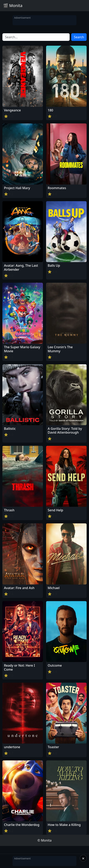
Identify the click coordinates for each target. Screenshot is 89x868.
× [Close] (83, 858)
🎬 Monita (13, 6)
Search (79, 37)
